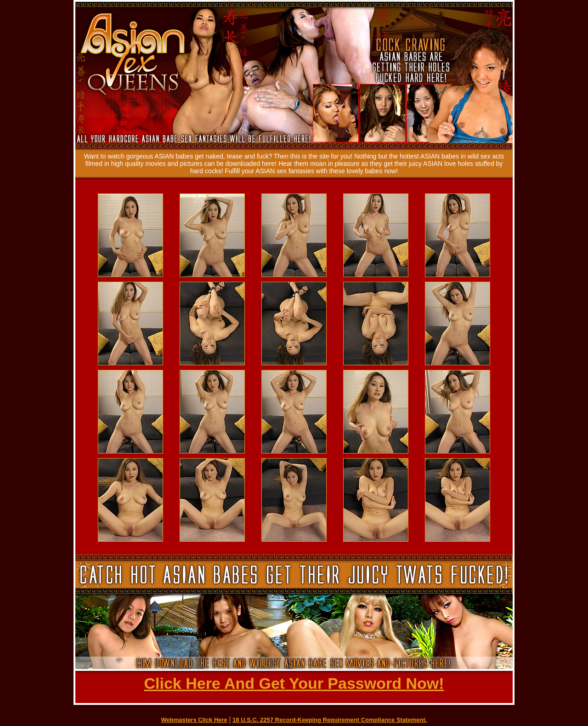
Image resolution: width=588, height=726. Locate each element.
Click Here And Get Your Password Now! (294, 683)
